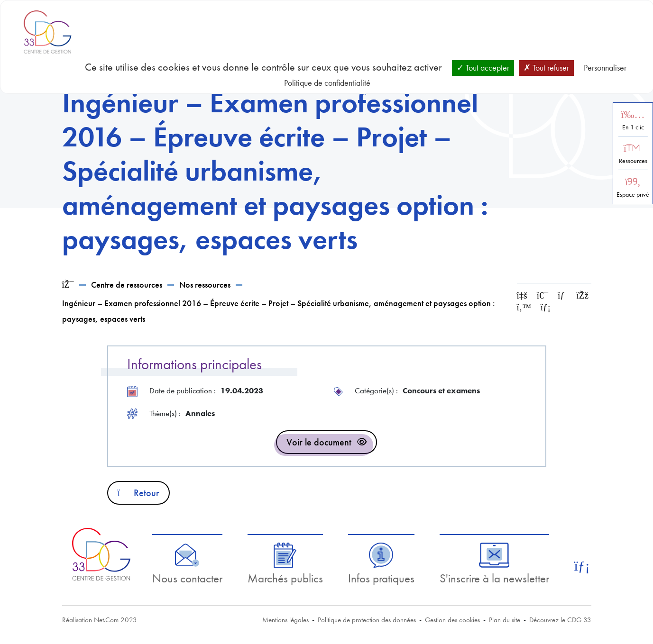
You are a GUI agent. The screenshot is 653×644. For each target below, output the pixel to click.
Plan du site (505, 620)
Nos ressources (205, 285)
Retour (139, 493)
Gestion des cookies (452, 620)
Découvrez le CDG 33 (560, 620)
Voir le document (319, 442)
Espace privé (633, 195)
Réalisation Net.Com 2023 (100, 620)
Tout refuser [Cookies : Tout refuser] (546, 68)
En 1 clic (633, 127)
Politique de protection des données (367, 620)
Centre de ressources (127, 285)
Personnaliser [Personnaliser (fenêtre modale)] (605, 68)
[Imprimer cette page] (543, 295)
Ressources (633, 161)
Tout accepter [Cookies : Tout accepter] (483, 68)
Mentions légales (285, 620)
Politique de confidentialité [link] (327, 83)
